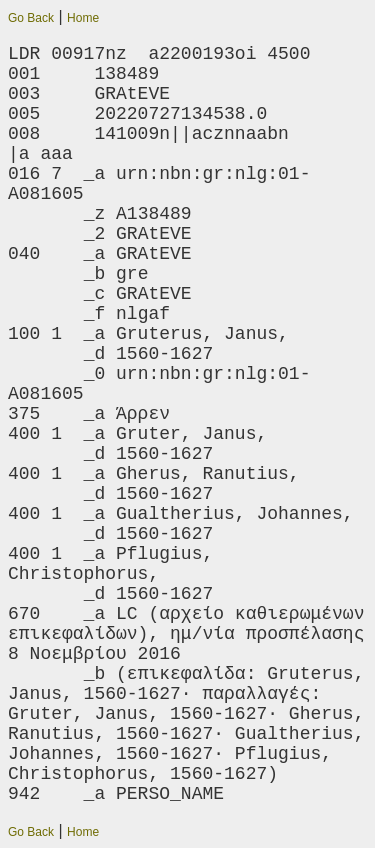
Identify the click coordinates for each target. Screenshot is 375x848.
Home (83, 18)
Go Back (31, 18)
